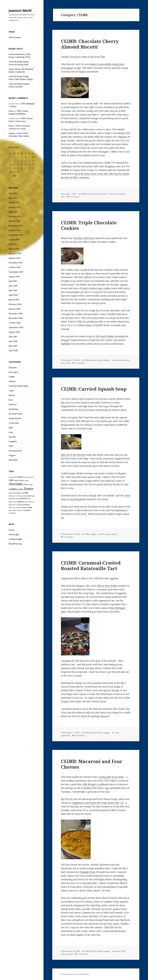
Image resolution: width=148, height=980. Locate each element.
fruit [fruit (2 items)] (20, 496)
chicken (12, 381)
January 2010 (15, 258)
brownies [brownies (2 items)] (26, 477)
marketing (13, 409)
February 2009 (15, 304)
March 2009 (14, 300)
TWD (11, 446)
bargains (13, 367)
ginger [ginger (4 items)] (29, 496)
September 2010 (16, 235)
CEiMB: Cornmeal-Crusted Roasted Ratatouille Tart (91, 566)
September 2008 (16, 327)
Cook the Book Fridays (19, 386)
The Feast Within (104, 336)
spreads (12, 437)
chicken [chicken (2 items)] (27, 481)
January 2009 (15, 309)
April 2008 (13, 351)
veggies (12, 455)
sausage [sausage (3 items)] (24, 507)
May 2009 (13, 290)
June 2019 (13, 193)
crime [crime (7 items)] (21, 489)
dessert (12, 395)
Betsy (11, 111)
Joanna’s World (20, 10)
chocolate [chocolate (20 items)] (16, 484)
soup (11, 432)
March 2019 (14, 203)
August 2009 (14, 277)
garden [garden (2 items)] (24, 496)
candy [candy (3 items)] (16, 480)
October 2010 (15, 230)
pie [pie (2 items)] (34, 502)
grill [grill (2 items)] (33, 496)
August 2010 (14, 240)
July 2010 (13, 244)
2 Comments (74, 197)
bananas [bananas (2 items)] (11, 477)
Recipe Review (15, 418)
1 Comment (68, 537)
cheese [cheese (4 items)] (21, 480)
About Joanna (15, 37)
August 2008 (14, 332)
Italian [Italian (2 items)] (17, 499)
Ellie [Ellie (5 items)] (26, 493)
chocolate (118, 360)
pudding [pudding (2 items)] (20, 505)
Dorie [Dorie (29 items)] (29, 489)
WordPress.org (15, 544)
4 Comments (80, 735)
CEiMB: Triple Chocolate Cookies (89, 225)
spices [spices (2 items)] (10, 510)
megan (12, 133)
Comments (15, 539)
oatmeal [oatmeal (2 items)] (15, 502)
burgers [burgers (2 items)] (31, 477)
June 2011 (13, 212)
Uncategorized (15, 451)
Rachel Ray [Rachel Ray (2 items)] (12, 507)
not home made (16, 414)
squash (114, 534)
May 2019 (13, 198)
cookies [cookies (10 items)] (13, 489)
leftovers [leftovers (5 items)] (24, 498)
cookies (122, 194)
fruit (11, 400)
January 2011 (15, 221)
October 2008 (15, 323)
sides (11, 428)
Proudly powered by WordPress (75, 974)
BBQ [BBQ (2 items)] (15, 477)
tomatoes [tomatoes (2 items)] (20, 510)
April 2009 (13, 295)
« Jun (14, 176)
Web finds (13, 460)
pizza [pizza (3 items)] (11, 505)
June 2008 (13, 341)
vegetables (66, 735)
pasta (63, 954)
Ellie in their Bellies (107, 586)
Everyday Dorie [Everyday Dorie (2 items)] (13, 496)
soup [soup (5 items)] (30, 507)
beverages (13, 372)
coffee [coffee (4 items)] (25, 484)
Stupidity (13, 441)
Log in (11, 530)
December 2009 (16, 263)
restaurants (14, 423)
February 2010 (15, 253)
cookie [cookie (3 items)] (30, 485)
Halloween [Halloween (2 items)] (12, 499)
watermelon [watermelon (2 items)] (12, 513)
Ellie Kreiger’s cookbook (95, 784)
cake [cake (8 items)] (11, 480)
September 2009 (16, 272)
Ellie (63, 197)
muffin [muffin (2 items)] (11, 502)
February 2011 (15, 216)
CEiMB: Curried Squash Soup (94, 389)
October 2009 (15, 267)
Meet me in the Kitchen (73, 455)
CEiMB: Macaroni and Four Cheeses (92, 764)
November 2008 (16, 318)
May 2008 (13, 346)
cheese (117, 951)
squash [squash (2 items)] (15, 510)
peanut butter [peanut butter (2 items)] (28, 502)
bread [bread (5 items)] (20, 477)
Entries (14, 535)
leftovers (13, 404)
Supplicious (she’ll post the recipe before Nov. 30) (98, 803)
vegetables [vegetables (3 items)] (27, 510)
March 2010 (14, 249)
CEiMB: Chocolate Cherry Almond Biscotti (90, 44)
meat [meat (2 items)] (30, 499)
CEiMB (12, 377)
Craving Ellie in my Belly (111, 777)
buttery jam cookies (100, 288)
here (125, 115)
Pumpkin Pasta (87, 872)
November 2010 (16, 226)
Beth (11, 126)
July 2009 (13, 281)
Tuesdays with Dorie (83, 238)
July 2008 (13, 337)
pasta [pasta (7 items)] (21, 501)
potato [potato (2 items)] (15, 505)
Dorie (85, 288)
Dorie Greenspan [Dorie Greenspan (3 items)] (15, 493)
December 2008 (16, 314)
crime (11, 391)
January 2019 (15, 207)
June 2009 (13, 286)
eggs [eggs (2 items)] (23, 493)
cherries (114, 194)
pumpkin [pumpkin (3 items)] (26, 505)
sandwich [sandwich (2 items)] (18, 507)
